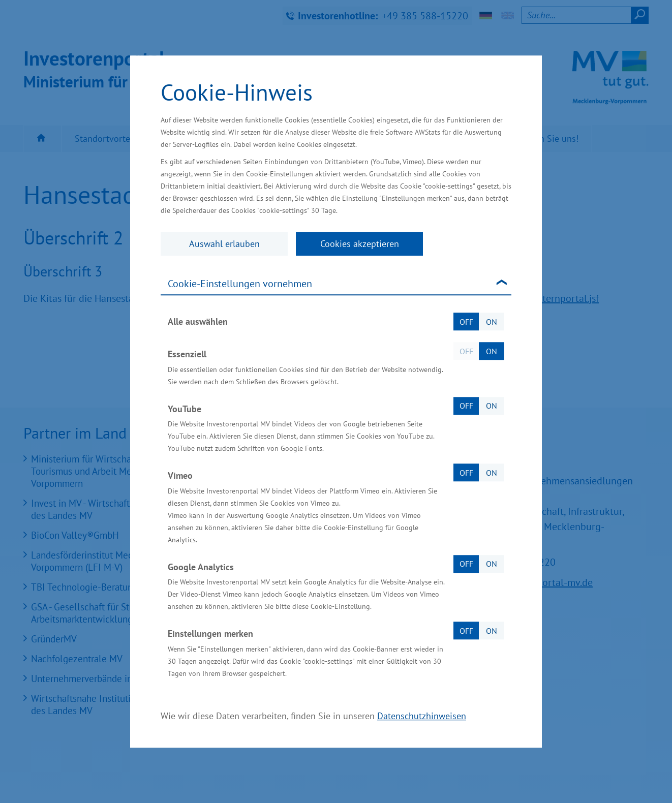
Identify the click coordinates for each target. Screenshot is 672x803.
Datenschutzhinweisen (422, 716)
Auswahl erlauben (224, 244)
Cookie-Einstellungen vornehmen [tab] (240, 284)
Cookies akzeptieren (360, 244)
